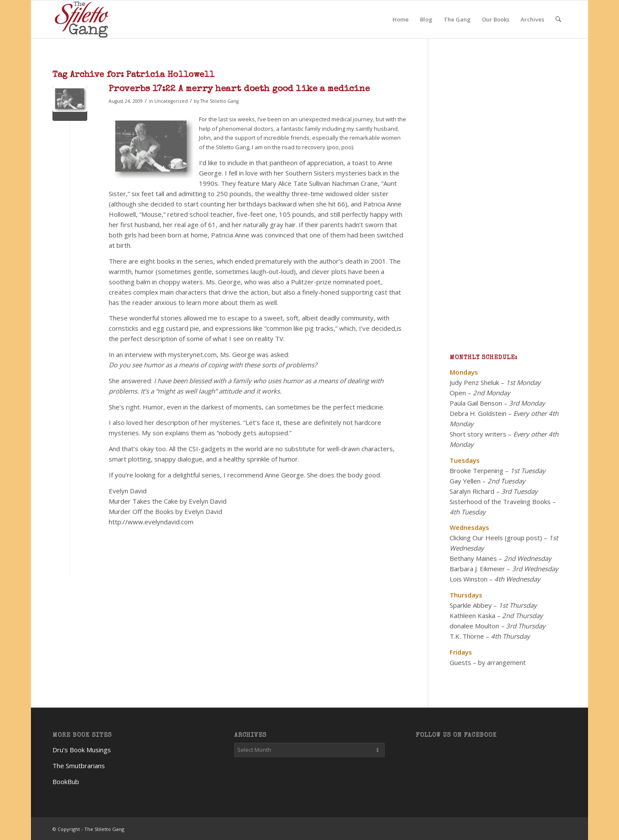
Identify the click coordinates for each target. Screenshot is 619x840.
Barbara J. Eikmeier (477, 569)
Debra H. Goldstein (478, 413)
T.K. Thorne (467, 636)
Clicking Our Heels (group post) (496, 538)
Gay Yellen (465, 481)
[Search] (558, 19)
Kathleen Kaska (472, 615)
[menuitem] (401, 19)
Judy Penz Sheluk (474, 382)
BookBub (66, 782)
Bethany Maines (473, 558)
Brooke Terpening (477, 471)
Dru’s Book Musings (82, 750)
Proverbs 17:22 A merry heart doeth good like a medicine (239, 89)
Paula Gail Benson (476, 403)
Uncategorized (171, 101)
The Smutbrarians (79, 766)
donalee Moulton (474, 626)
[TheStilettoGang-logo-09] (83, 19)
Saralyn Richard (472, 491)
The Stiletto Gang (219, 101)
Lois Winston (469, 579)
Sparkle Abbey (471, 605)
